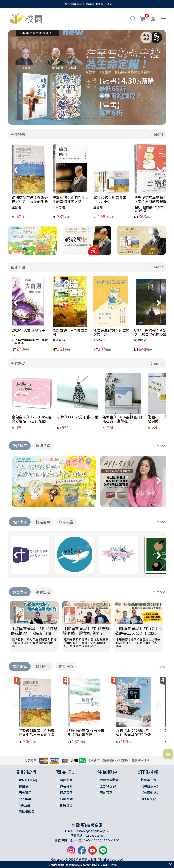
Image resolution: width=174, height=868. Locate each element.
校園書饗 (66, 799)
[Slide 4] (71, 118)
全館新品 (18, 363)
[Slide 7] (95, 118)
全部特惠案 (108, 786)
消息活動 (25, 805)
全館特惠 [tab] (20, 446)
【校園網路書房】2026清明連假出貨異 (87, 4)
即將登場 (66, 805)
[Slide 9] (111, 118)
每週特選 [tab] (43, 446)
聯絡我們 (25, 786)
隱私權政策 (27, 812)
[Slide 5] (79, 118)
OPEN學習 (148, 799)
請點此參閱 (110, 865)
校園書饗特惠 (109, 780)
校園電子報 (149, 780)
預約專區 (106, 793)
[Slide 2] (54, 118)
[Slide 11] (128, 118)
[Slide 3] (63, 118)
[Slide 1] (46, 118)
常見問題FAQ (28, 780)
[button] (133, 19)
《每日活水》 (150, 786)
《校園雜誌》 (150, 793)
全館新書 (18, 267)
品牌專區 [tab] (20, 522)
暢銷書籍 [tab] (20, 666)
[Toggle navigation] (163, 18)
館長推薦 (66, 786)
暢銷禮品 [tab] (43, 666)
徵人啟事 (25, 799)
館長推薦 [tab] (66, 666)
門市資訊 (25, 793)
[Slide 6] (87, 118)
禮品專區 (66, 793)
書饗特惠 (18, 134)
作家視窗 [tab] (66, 522)
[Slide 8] (103, 118)
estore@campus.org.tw (93, 831)
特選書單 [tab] (43, 522)
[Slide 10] (120, 118)
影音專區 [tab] (20, 592)
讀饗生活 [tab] (43, 592)
